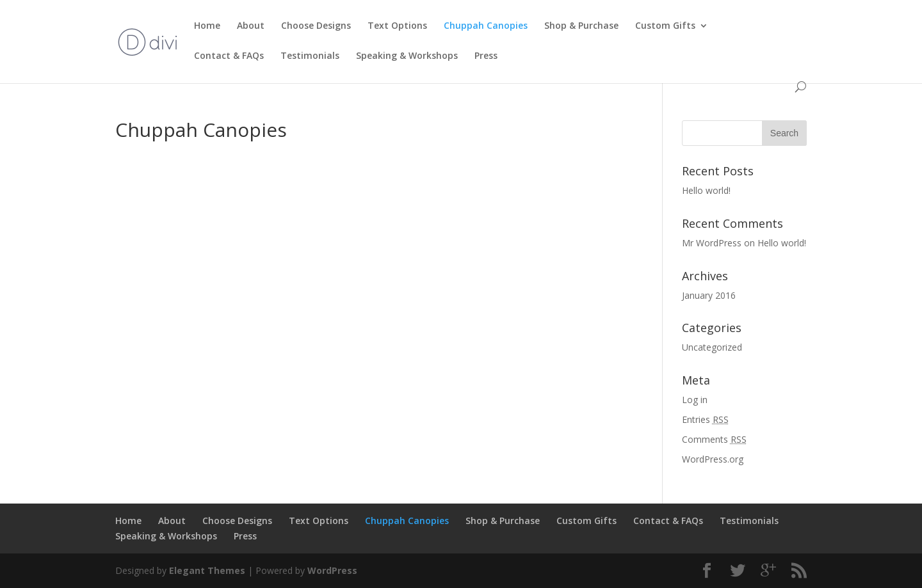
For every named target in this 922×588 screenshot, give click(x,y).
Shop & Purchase (581, 26)
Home (207, 26)
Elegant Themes (207, 570)
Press (486, 56)
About (251, 26)
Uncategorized (712, 347)
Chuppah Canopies (486, 26)
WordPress (332, 570)
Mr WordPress (712, 243)
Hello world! (706, 190)
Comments (714, 439)
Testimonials (310, 56)
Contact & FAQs (229, 56)
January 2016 (709, 295)
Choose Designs (316, 26)
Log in (695, 400)
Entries (705, 419)
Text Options (397, 26)
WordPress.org (713, 459)
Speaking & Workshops (407, 56)
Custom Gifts (665, 26)
